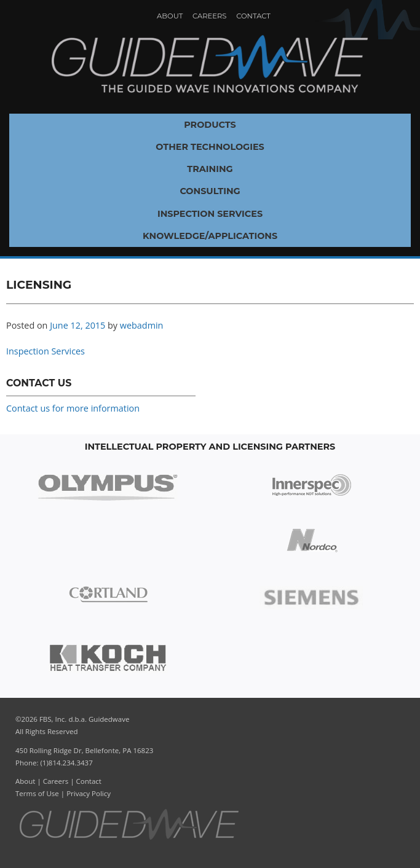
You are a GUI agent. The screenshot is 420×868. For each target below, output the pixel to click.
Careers (209, 16)
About (170, 16)
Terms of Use (37, 793)
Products (210, 125)
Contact (253, 16)
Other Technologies (210, 147)
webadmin (142, 325)
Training (210, 169)
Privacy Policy (89, 793)
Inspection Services (210, 214)
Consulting (210, 191)
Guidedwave (210, 65)
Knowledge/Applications (210, 236)
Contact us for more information (73, 408)
